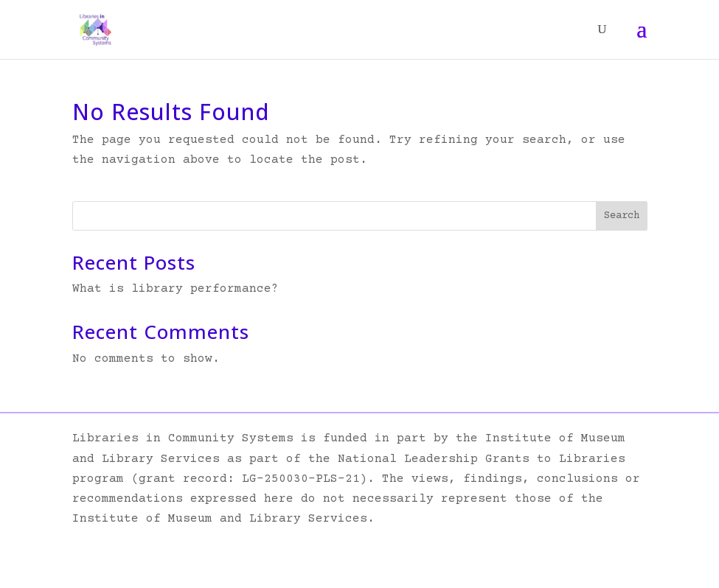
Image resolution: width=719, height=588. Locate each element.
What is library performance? (176, 289)
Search (622, 216)
